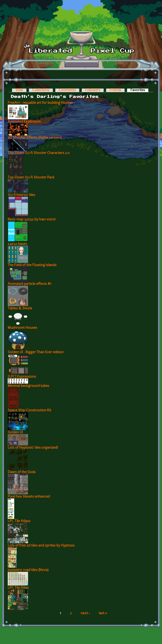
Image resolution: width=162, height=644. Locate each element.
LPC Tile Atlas (18, 588)
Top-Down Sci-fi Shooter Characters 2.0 (39, 153)
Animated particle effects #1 (30, 284)
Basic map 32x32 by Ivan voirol (32, 220)
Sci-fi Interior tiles (21, 195)
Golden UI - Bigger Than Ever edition (36, 352)
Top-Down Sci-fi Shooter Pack (31, 178)
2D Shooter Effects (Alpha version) (35, 138)
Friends (115, 90)
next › (85, 613)
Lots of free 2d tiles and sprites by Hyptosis (41, 546)
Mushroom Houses (22, 328)
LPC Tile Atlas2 (19, 521)
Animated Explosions (24, 122)
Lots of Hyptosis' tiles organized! (33, 448)
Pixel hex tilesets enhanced (29, 497)
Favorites (139, 90)
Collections (41, 90)
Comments (67, 90)
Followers (93, 90)
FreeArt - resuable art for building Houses (40, 103)
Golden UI (15, 433)
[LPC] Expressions (22, 377)
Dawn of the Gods (22, 472)
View (19, 90)
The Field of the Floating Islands (32, 265)
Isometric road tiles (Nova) (28, 570)
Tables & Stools (20, 309)
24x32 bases (17, 244)
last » (103, 613)
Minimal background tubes (28, 386)
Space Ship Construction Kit (29, 411)
